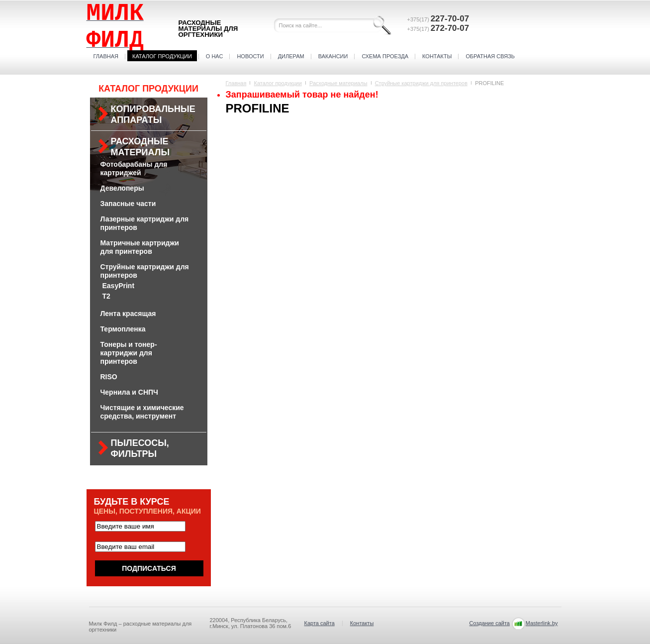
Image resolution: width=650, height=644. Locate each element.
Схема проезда (385, 56)
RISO (109, 377)
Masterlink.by (542, 623)
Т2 (106, 296)
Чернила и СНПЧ (129, 392)
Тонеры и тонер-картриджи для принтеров (129, 353)
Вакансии (333, 56)
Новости (250, 56)
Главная (106, 56)
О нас (215, 56)
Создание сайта (490, 623)
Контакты (437, 56)
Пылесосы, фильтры (140, 448)
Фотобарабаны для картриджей (134, 168)
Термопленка (123, 329)
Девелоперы (122, 188)
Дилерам (291, 56)
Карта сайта (320, 623)
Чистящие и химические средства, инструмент (142, 412)
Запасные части (128, 204)
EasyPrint (119, 286)
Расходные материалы (140, 147)
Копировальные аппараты (153, 114)
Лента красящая (128, 314)
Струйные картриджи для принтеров (421, 83)
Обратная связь (490, 56)
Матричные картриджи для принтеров (140, 247)
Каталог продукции (162, 56)
